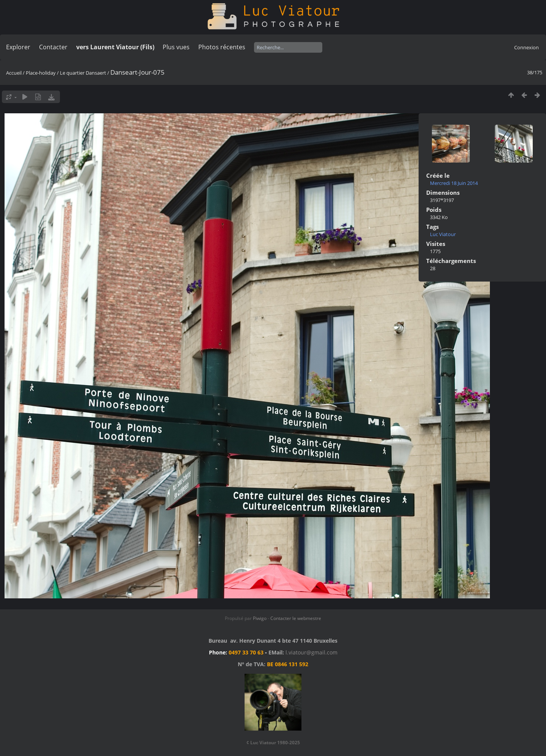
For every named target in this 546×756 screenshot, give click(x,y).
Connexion (526, 47)
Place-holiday (41, 73)
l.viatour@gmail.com (311, 652)
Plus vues (176, 47)
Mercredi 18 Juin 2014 (454, 183)
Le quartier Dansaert (83, 73)
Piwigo (260, 618)
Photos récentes (222, 47)
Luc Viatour (443, 234)
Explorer (18, 47)
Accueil (14, 73)
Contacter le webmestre (296, 618)
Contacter (53, 47)
